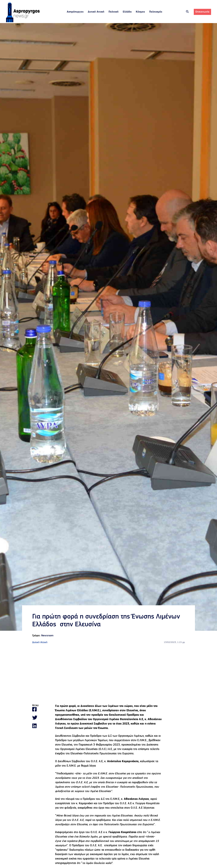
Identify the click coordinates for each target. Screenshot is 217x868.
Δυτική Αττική (96, 12)
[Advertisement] (108, 674)
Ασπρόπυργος (75, 12)
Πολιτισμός (156, 12)
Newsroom (47, 636)
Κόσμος (140, 12)
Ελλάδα (127, 12)
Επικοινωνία (202, 12)
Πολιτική (114, 12)
